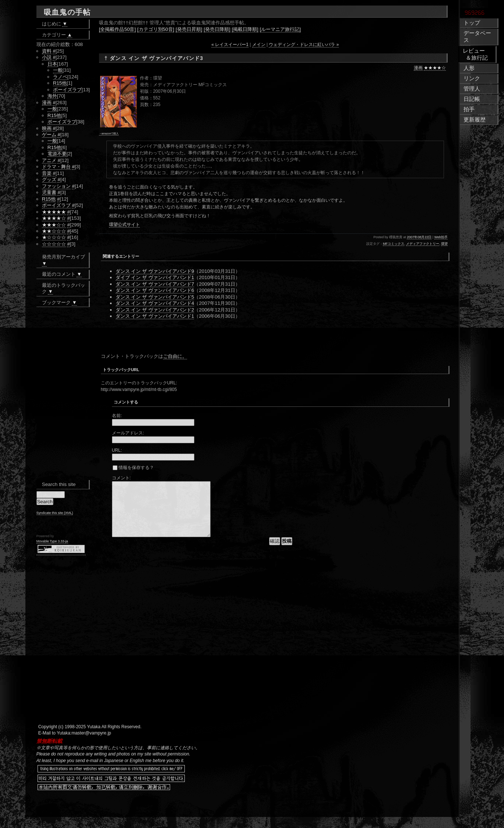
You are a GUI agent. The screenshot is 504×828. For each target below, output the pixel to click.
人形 (469, 68)
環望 (444, 244)
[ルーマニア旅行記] (280, 29)
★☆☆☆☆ (54, 237)
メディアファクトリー (423, 244)
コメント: (121, 478)
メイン (259, 45)
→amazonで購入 (109, 133)
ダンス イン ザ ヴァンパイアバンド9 (155, 271)
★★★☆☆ (54, 225)
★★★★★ (54, 212)
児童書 (49, 192)
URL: (117, 450)
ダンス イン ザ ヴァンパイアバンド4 (155, 303)
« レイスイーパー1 (230, 45)
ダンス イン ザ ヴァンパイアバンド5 (155, 297)
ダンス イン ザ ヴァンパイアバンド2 (155, 310)
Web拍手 (441, 237)
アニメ (49, 160)
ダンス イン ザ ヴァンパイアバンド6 (155, 290)
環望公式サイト (124, 225)
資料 (47, 51)
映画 (47, 128)
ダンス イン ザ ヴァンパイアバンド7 (155, 284)
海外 (52, 96)
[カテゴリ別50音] (156, 29)
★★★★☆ (435, 68)
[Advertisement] (187, 338)
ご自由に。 (175, 356)
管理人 (472, 89)
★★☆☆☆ (54, 231)
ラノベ (60, 77)
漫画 (418, 68)
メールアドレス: (128, 433)
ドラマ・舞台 (56, 167)
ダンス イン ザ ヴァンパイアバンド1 (155, 316)
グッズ (49, 179)
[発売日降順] (217, 29)
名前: (117, 416)
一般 (58, 70)
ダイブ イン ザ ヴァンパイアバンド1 (155, 277)
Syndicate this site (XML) (55, 513)
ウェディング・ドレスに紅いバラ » (304, 45)
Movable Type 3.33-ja (52, 541)
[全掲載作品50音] (117, 29)
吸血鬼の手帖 (67, 12)
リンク (472, 78)
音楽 (47, 173)
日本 (52, 64)
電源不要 (57, 154)
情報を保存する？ (133, 468)
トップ (472, 23)
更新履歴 (475, 120)
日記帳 (472, 99)
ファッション (56, 186)
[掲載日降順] (245, 29)
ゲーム (49, 135)
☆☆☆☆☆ (54, 244)
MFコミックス (394, 244)
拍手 (469, 109)
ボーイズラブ (67, 90)
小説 (47, 57)
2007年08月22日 (419, 237)
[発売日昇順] (189, 29)
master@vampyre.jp (91, 744)
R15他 (60, 83)
